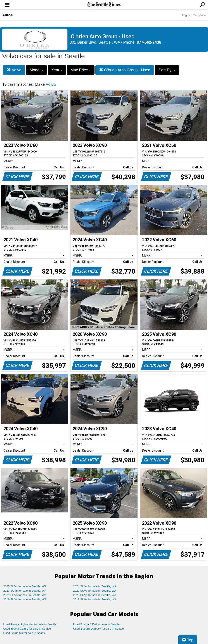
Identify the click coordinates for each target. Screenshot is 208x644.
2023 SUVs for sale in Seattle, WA (25, 591)
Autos (7, 15)
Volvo (14, 70)
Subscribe (199, 15)
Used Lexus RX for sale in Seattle (24, 633)
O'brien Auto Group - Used (125, 70)
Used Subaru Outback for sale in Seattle (98, 629)
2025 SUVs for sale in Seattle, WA (25, 586)
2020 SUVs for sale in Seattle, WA (95, 595)
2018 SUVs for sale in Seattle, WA (95, 599)
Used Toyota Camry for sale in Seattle (27, 629)
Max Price (81, 70)
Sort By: (167, 70)
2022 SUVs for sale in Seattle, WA (95, 591)
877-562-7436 (149, 42)
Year (57, 70)
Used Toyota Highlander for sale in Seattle (30, 624)
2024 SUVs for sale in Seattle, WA (95, 586)
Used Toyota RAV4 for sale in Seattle (96, 624)
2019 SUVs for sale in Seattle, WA (25, 599)
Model (36, 70)
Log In (186, 15)
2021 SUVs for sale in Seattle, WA (25, 595)
